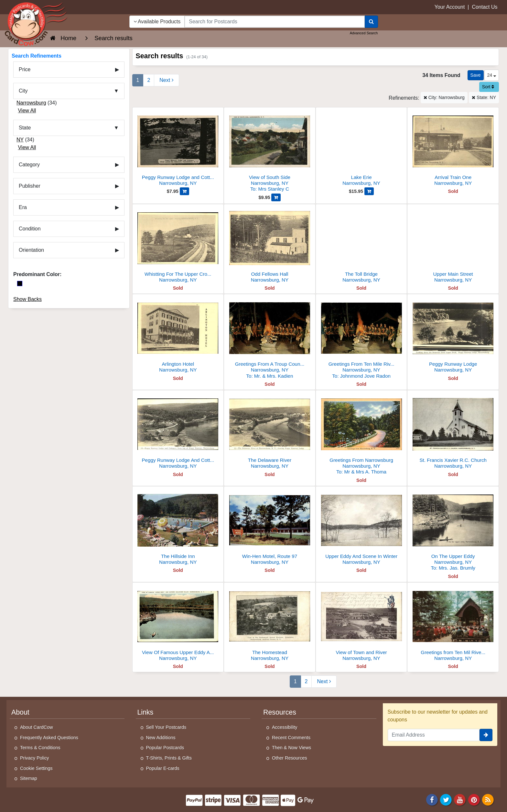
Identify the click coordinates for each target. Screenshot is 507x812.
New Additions (161, 738)
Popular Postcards (165, 748)
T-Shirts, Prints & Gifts (169, 758)
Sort (488, 87)
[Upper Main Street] (453, 245)
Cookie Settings (36, 768)
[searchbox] (275, 22)
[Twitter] (446, 799)
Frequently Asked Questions (49, 738)
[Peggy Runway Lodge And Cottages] (178, 431)
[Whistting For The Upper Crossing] (178, 245)
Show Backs (27, 299)
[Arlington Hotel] (178, 335)
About (20, 712)
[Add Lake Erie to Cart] (369, 191)
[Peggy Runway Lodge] (453, 335)
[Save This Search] (476, 75)
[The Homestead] (270, 623)
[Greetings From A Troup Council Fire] (270, 338)
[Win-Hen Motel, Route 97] (270, 527)
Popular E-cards (163, 768)
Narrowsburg (31, 103)
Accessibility (285, 727)
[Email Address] (434, 735)
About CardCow (37, 727)
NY (20, 140)
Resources (280, 712)
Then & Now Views (291, 748)
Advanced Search (364, 33)
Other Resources (290, 758)
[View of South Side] (270, 151)
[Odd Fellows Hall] (270, 245)
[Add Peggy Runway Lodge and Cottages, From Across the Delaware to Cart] (184, 191)
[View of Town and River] (361, 623)
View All (27, 111)
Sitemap (29, 778)
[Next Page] (166, 80)
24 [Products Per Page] (492, 75)
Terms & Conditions (40, 748)
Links (146, 712)
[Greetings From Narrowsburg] (361, 434)
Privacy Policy (35, 758)
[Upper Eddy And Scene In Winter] (361, 527)
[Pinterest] (474, 799)
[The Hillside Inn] (178, 527)
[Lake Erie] (361, 148)
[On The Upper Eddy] (453, 530)
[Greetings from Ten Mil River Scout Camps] (453, 623)
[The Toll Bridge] (361, 245)
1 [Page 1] (138, 80)
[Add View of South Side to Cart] (276, 197)
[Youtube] (460, 799)
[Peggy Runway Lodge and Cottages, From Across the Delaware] (178, 148)
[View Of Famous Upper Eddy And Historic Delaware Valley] (178, 623)
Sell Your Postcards (166, 727)
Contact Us (485, 7)
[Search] (371, 22)
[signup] (486, 735)
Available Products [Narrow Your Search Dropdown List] (157, 22)
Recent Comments (291, 738)
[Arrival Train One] (453, 148)
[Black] (20, 284)
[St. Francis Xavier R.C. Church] (453, 431)
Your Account (450, 7)
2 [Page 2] (149, 80)
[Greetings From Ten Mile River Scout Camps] (361, 338)
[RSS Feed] (488, 799)
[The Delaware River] (270, 431)
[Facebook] (432, 799)
